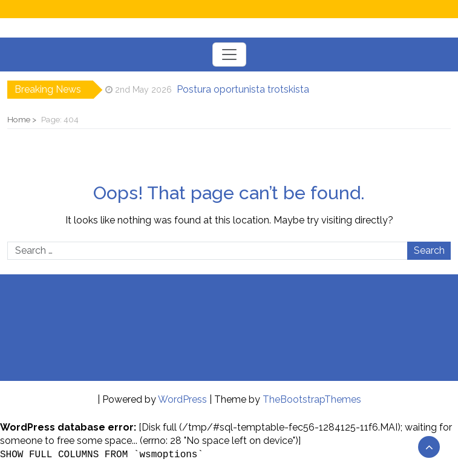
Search (429, 250)
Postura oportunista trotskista (243, 89)
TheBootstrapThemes (312, 399)
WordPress (182, 399)
